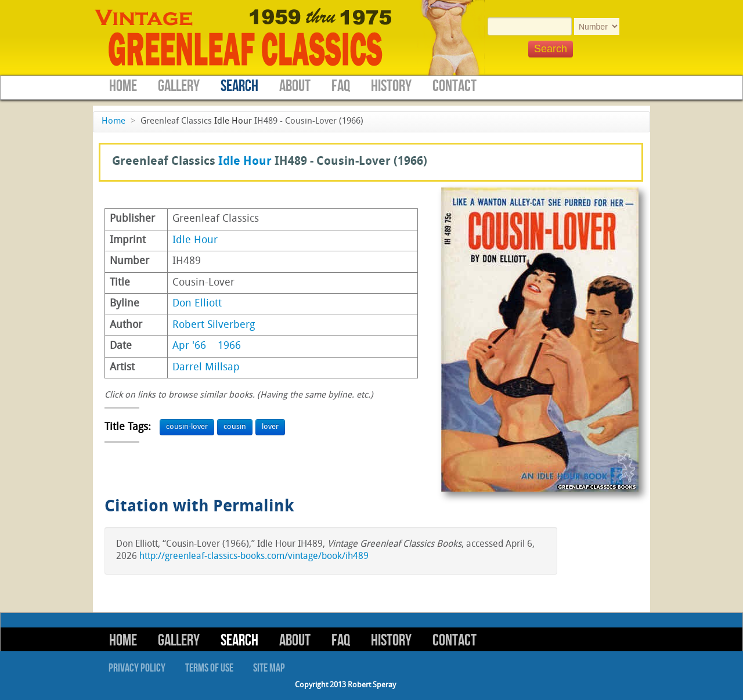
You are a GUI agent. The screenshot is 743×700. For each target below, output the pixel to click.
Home (123, 86)
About (295, 86)
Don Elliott (197, 304)
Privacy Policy (137, 668)
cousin (235, 427)
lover (270, 427)
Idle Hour (233, 122)
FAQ (341, 86)
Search (239, 86)
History (391, 86)
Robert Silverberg (214, 325)
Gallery (179, 86)
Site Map (269, 668)
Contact (455, 86)
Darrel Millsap (206, 368)
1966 (229, 346)
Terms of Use (209, 668)
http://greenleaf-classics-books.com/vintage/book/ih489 (254, 557)
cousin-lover (187, 427)
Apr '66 (189, 346)
